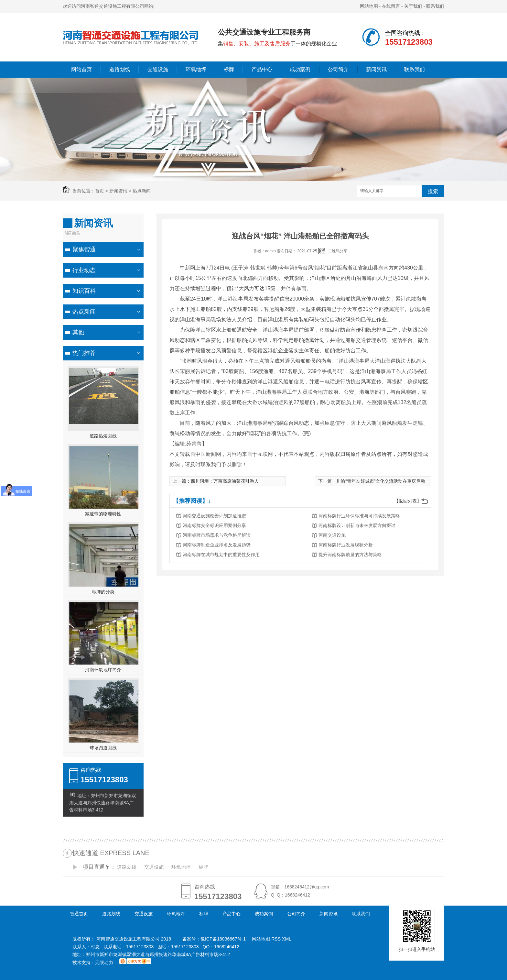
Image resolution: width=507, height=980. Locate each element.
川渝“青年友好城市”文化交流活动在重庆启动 (381, 481)
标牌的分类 (103, 592)
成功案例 (300, 69)
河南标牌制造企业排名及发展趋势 (217, 545)
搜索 (433, 191)
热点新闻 (142, 191)
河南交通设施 (332, 535)
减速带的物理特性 (103, 514)
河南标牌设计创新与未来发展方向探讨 (357, 525)
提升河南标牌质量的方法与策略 (350, 555)
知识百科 (84, 291)
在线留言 (391, 6)
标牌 (229, 69)
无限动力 (104, 963)
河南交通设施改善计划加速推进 (214, 516)
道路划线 (120, 69)
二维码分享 (338, 251)
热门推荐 (84, 353)
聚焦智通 (84, 249)
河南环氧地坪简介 (103, 670)
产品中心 (262, 69)
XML (287, 939)
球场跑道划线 (103, 748)
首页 (100, 191)
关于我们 (413, 6)
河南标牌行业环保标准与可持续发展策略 (359, 516)
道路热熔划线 (103, 436)
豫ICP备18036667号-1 (223, 939)
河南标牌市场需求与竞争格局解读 (217, 535)
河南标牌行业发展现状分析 (346, 545)
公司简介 (338, 69)
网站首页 (81, 69)
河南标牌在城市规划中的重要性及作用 (221, 555)
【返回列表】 (408, 501)
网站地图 (369, 6)
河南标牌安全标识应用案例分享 (214, 525)
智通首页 (79, 914)
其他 (78, 332)
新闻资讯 (376, 69)
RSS (277, 939)
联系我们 (435, 6)
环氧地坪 (196, 69)
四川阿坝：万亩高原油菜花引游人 (225, 481)
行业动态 (84, 270)
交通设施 (158, 69)
